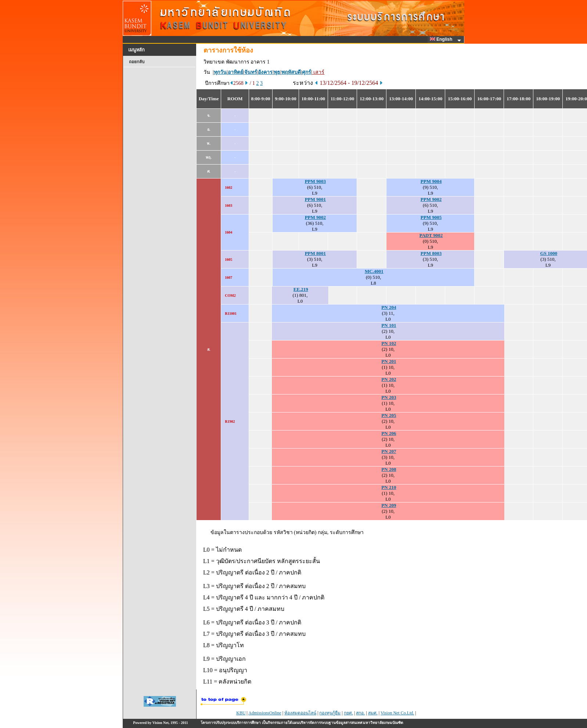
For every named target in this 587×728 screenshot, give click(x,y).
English (442, 39)
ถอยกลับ (137, 62)
